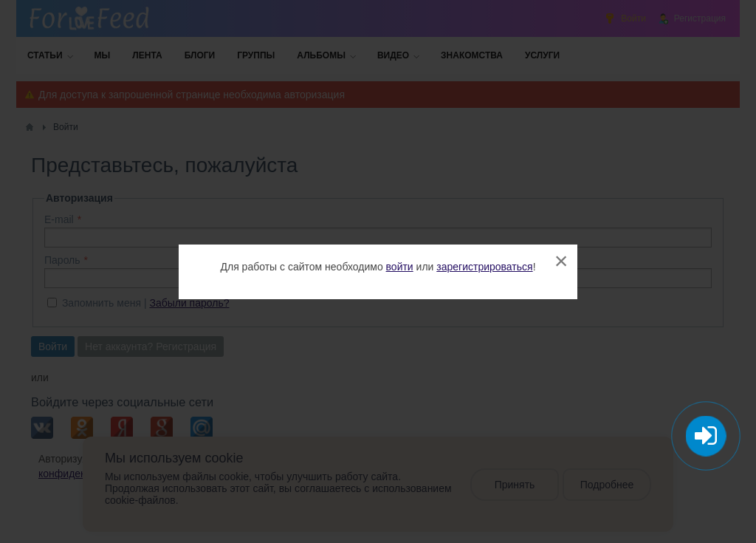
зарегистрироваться (484, 267)
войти (400, 267)
